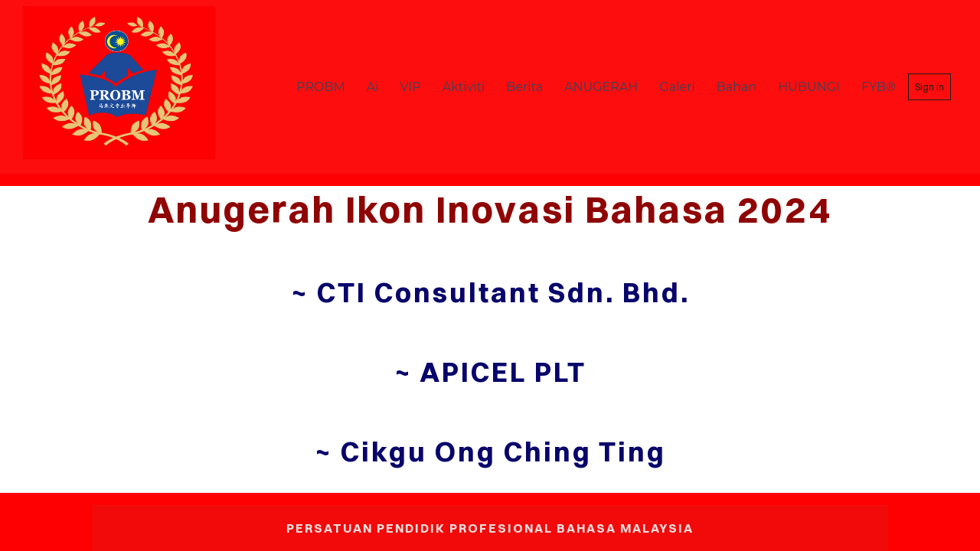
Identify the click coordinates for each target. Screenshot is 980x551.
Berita (524, 87)
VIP (411, 87)
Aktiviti (464, 87)
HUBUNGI (809, 87)
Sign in (929, 86)
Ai (373, 87)
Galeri (677, 87)
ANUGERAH (601, 87)
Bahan (737, 87)
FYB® (879, 87)
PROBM (321, 87)
